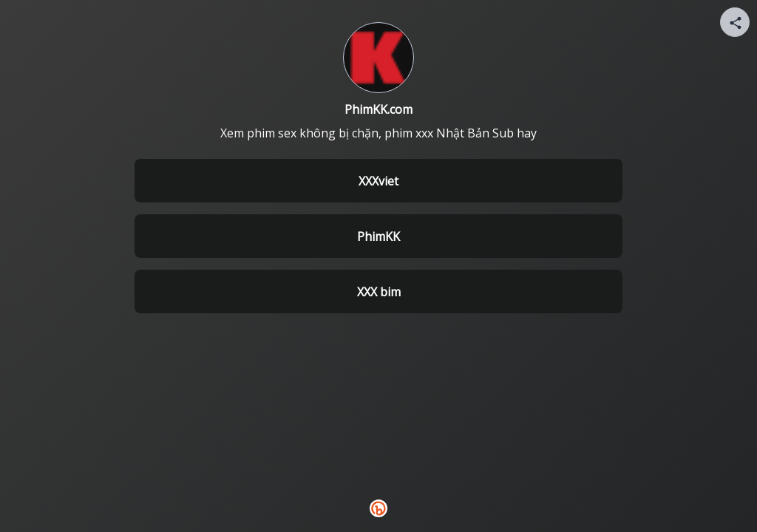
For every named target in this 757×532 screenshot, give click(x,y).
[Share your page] (735, 22)
